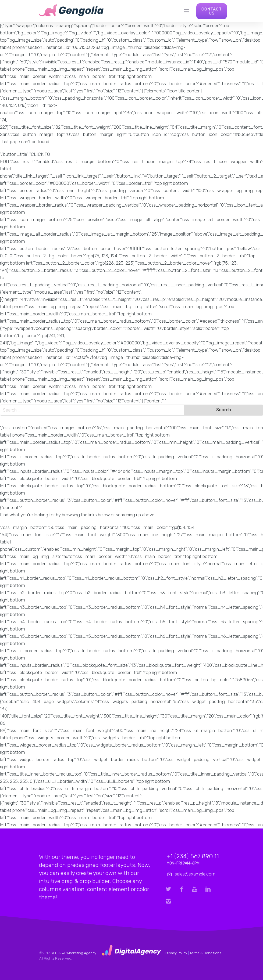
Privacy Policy (176, 953)
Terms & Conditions (205, 953)
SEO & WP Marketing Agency (73, 953)
